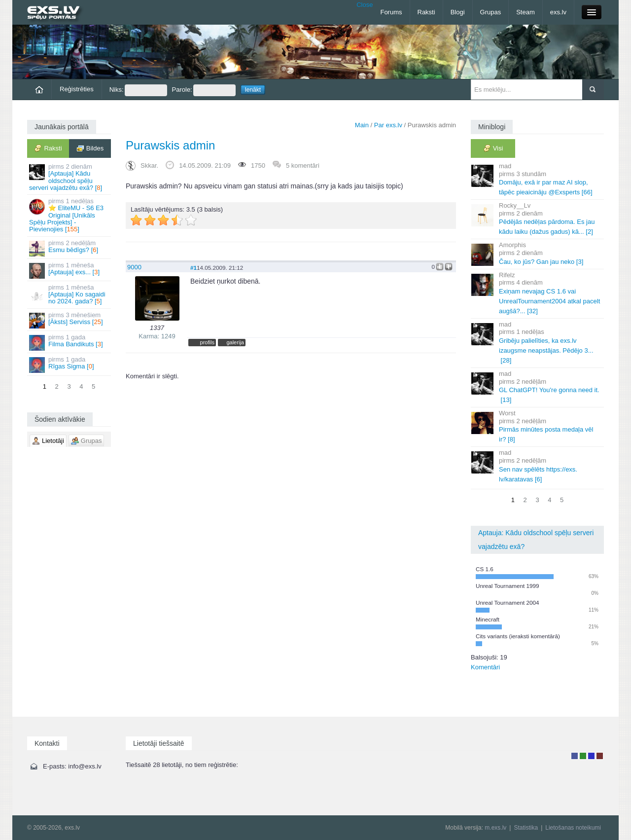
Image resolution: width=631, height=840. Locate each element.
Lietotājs (575, 756)
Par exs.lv (388, 125)
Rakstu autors (583, 756)
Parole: (204, 90)
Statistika (526, 828)
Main (362, 125)
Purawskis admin (170, 145)
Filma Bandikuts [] (70, 342)
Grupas (491, 12)
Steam (526, 12)
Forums (391, 12)
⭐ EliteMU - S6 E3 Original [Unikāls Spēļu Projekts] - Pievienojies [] (70, 215)
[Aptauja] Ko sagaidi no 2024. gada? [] (70, 294)
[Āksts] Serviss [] (70, 320)
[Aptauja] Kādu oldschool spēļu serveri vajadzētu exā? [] (70, 177)
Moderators (591, 756)
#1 (193, 268)
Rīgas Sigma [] (70, 364)
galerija (235, 342)
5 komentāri (303, 165)
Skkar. (149, 165)
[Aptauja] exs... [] (70, 270)
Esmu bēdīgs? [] (70, 248)
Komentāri (485, 667)
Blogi (458, 12)
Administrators (600, 756)
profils (207, 342)
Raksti (426, 12)
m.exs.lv (495, 828)
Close (365, 5)
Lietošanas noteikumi (573, 828)
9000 (134, 267)
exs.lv (558, 12)
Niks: (138, 90)
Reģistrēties (77, 89)
